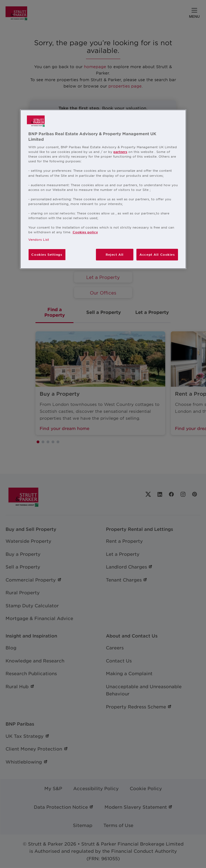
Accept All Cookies (157, 254)
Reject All (115, 254)
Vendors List (39, 239)
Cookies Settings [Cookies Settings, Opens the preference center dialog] (47, 254)
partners (120, 152)
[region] (103, 189)
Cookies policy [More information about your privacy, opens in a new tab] (85, 232)
